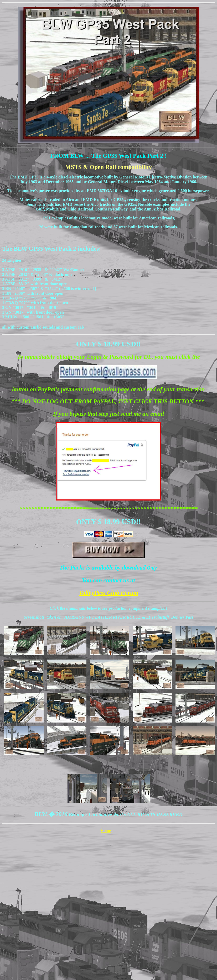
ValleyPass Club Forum (108, 593)
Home (106, 831)
